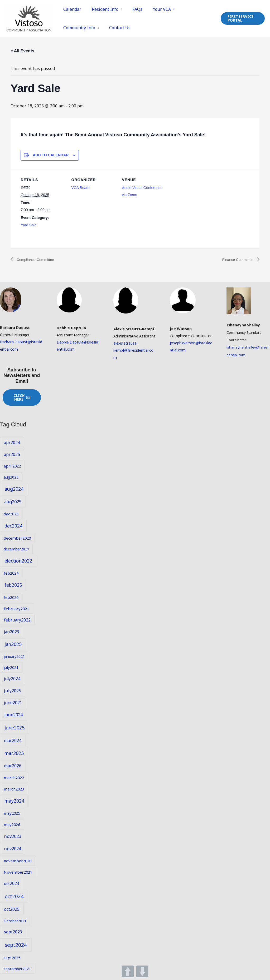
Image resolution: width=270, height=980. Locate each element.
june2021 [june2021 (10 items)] (13, 703)
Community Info (78, 28)
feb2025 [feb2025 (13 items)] (13, 585)
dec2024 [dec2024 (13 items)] (13, 526)
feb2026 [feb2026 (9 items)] (11, 597)
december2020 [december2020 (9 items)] (17, 538)
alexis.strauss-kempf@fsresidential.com (133, 350)
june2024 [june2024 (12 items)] (13, 715)
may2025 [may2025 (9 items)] (12, 813)
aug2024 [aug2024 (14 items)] (14, 489)
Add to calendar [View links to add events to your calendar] (51, 155)
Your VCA (155, 9)
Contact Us (117, 28)
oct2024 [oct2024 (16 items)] (14, 896)
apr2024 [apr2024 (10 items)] (12, 442)
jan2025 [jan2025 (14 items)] (13, 644)
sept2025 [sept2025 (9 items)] (12, 958)
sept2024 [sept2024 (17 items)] (16, 945)
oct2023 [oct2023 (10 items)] (12, 884)
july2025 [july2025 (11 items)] (13, 691)
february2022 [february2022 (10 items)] (17, 620)
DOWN (142, 971)
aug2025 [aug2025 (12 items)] (13, 502)
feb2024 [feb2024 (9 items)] (11, 573)
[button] (242, 18)
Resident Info (102, 9)
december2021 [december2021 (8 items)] (16, 549)
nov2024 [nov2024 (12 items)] (13, 849)
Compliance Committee (38, 260)
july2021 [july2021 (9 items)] (11, 668)
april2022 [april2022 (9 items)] (12, 466)
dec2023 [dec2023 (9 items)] (11, 514)
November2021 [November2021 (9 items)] (18, 872)
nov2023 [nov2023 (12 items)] (13, 836)
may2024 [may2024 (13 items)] (14, 801)
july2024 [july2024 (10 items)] (12, 679)
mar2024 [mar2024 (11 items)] (13, 740)
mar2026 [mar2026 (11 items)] (13, 766)
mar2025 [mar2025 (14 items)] (14, 753)
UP (128, 971)
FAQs (132, 9)
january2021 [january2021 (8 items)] (14, 656)
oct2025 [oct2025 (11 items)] (12, 909)
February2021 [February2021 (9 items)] (16, 609)
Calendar (71, 9)
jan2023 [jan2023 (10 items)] (12, 632)
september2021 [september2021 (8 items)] (17, 969)
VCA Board (80, 188)
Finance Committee (236, 260)
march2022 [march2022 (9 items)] (14, 778)
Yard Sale (28, 225)
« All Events (22, 51)
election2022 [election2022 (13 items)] (18, 561)
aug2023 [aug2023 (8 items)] (11, 477)
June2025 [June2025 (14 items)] (15, 728)
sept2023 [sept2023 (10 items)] (13, 932)
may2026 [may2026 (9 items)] (12, 824)
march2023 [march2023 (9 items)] (14, 789)
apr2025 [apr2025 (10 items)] (12, 454)
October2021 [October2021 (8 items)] (15, 921)
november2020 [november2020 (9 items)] (18, 861)
